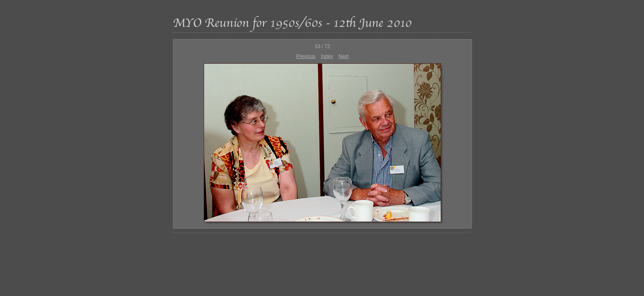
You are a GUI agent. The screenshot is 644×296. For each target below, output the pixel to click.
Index (327, 56)
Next (344, 56)
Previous (306, 56)
